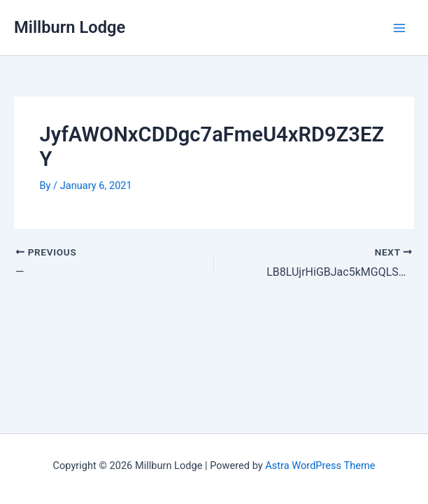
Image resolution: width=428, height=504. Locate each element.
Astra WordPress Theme (320, 465)
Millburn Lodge (70, 27)
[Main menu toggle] (399, 28)
